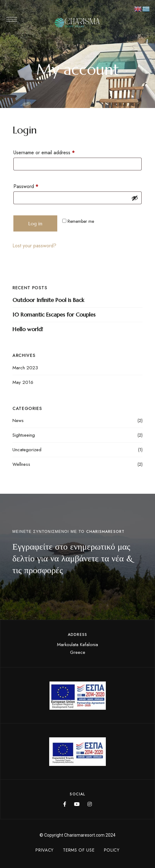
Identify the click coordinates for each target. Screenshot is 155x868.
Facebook (65, 804)
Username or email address (54, 152)
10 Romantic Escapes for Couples (54, 315)
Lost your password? (34, 246)
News (18, 421)
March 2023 (25, 368)
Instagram (90, 804)
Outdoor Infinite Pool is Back (48, 300)
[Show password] (135, 198)
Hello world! (28, 329)
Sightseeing (24, 435)
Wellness (21, 464)
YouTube (77, 804)
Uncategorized (27, 450)
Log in (35, 223)
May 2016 (23, 382)
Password (35, 186)
